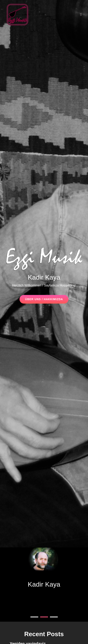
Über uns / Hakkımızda (47, 300)
